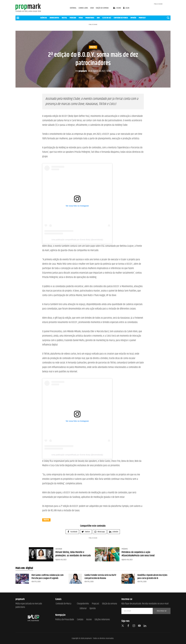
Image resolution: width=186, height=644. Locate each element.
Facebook (72, 532)
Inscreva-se (162, 611)
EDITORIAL (73, 8)
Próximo (125, 549)
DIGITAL (64, 18)
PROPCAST (142, 18)
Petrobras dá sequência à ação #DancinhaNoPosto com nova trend (138, 554)
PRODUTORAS (90, 18)
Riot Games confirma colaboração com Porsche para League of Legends (47, 577)
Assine (89, 620)
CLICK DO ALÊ (107, 18)
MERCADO (73, 18)
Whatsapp (100, 532)
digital (93, 47)
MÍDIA (81, 18)
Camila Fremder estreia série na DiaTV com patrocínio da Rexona (100, 577)
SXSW (92, 8)
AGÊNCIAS (44, 18)
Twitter (86, 532)
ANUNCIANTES (54, 18)
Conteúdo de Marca (63, 604)
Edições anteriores (102, 620)
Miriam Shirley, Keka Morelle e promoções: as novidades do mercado (73, 554)
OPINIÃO (133, 18)
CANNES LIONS (83, 8)
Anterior (59, 549)
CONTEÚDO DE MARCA (121, 18)
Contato (80, 620)
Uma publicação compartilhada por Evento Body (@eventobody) (77, 240)
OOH (98, 18)
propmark (81, 71)
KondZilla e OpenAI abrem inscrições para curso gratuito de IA (152, 577)
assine (117, 8)
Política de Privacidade (65, 620)
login (126, 8)
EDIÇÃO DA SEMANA (102, 8)
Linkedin (114, 532)
